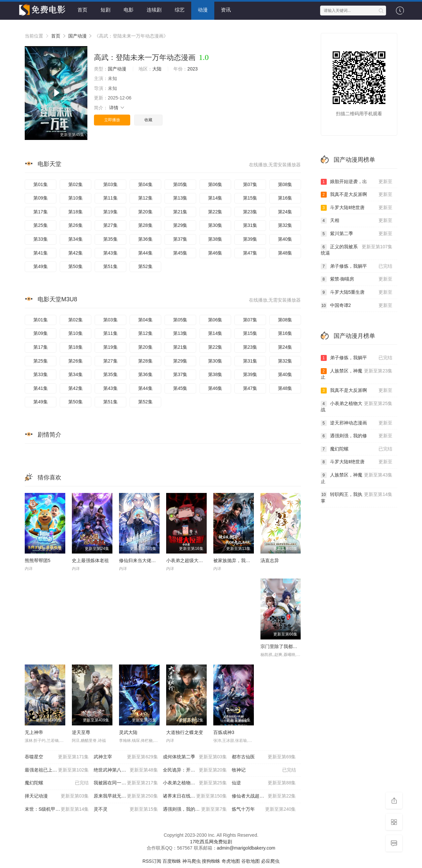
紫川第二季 (357, 234)
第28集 (145, 225)
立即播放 (112, 120)
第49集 (41, 266)
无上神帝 (34, 732)
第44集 (145, 253)
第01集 (41, 184)
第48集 (285, 253)
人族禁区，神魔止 (357, 374)
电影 (129, 10)
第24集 (285, 212)
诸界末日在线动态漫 (195, 796)
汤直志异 (270, 560)
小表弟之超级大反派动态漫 (194, 560)
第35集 (110, 239)
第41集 (41, 253)
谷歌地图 (251, 861)
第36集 (145, 239)
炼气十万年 (264, 809)
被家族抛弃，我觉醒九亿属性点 (246, 560)
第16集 (285, 198)
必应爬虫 (270, 861)
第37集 (180, 239)
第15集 (250, 198)
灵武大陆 (128, 732)
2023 (192, 69)
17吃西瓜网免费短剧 (211, 842)
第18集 (75, 212)
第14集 (215, 198)
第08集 (285, 184)
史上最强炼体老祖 (90, 560)
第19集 (110, 212)
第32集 (285, 225)
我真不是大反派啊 (357, 195)
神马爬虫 (192, 861)
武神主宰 (126, 757)
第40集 (285, 239)
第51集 (110, 266)
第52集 (145, 266)
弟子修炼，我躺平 (357, 266)
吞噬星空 (57, 757)
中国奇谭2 (357, 306)
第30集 (215, 225)
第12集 (145, 198)
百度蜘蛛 (172, 861)
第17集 (41, 212)
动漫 (203, 10)
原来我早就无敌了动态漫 (126, 796)
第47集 (250, 253)
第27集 (110, 225)
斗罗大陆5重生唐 (357, 292)
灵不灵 (126, 809)
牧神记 (264, 770)
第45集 (180, 253)
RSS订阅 (152, 861)
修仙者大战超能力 (264, 796)
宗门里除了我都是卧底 (284, 646)
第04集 (145, 184)
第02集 (75, 184)
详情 (117, 108)
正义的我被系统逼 (357, 250)
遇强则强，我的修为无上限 (195, 809)
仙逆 (264, 783)
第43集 (110, 253)
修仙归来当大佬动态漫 (142, 560)
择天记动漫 (57, 796)
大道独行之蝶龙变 (185, 732)
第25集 (41, 225)
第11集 (110, 198)
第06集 (215, 184)
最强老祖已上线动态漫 (57, 770)
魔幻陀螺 (57, 783)
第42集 (75, 253)
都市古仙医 (264, 757)
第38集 (215, 239)
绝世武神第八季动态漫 (126, 770)
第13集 (180, 198)
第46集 (215, 253)
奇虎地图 (231, 861)
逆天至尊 (81, 732)
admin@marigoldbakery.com (246, 848)
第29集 (180, 225)
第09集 (41, 198)
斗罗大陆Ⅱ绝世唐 (357, 208)
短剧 (105, 10)
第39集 (250, 239)
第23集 (250, 212)
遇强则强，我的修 (357, 436)
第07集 (250, 184)
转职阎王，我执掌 (357, 497)
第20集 (145, 212)
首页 (82, 10)
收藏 (148, 120)
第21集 (180, 212)
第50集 (75, 266)
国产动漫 (77, 36)
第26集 (75, 225)
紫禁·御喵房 (357, 279)
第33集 (41, 239)
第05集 (180, 184)
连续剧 (154, 10)
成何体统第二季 (195, 757)
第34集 (75, 239)
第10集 (75, 198)
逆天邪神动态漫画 (357, 423)
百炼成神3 (224, 732)
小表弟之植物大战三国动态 (195, 783)
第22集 (215, 212)
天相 (357, 221)
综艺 (180, 10)
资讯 (226, 10)
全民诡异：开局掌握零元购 (195, 770)
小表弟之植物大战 (357, 407)
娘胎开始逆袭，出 (357, 182)
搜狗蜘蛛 (211, 861)
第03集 (110, 184)
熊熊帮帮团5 (38, 560)
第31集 (250, 225)
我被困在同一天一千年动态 (126, 783)
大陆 (157, 69)
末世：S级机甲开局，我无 (57, 809)
